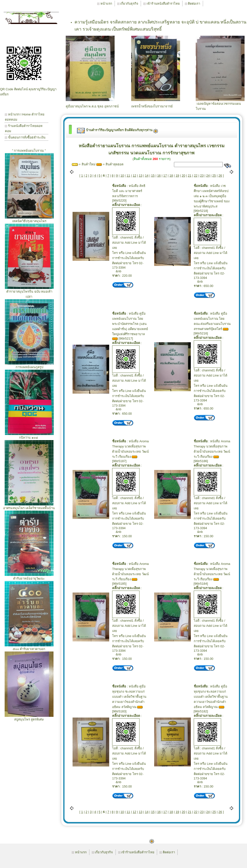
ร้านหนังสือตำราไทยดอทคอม (24, 128)
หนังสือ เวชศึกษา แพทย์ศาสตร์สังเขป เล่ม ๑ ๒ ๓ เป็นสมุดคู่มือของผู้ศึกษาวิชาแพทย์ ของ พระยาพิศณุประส (212, 196)
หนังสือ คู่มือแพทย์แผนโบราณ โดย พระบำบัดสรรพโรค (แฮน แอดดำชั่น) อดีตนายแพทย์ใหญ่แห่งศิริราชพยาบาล (130, 324)
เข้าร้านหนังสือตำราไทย (162, 4)
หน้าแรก (105, 4)
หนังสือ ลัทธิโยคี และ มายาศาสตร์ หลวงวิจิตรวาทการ (129, 191)
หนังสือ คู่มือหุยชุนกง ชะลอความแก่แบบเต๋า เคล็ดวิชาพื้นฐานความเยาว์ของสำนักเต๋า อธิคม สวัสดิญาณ (129, 697)
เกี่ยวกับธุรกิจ (128, 4)
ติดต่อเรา (193, 4)
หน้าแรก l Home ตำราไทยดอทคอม (25, 117)
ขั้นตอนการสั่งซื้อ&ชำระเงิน (25, 137)
